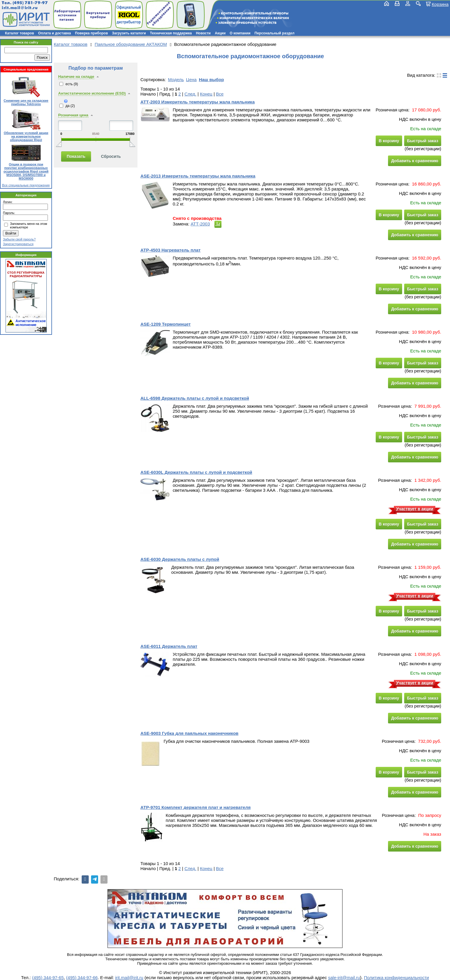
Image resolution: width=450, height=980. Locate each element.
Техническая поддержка (171, 33)
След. (190, 94)
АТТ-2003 (200, 224)
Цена (191, 80)
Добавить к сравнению (415, 161)
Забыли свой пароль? (19, 239)
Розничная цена (73, 115)
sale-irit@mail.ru (344, 978)
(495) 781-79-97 (30, 3)
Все (220, 94)
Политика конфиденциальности (396, 978)
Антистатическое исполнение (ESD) (92, 93)
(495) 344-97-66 (82, 978)
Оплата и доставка (55, 33)
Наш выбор (211, 80)
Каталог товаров (20, 33)
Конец (206, 94)
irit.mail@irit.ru (20, 8)
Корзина (440, 4)
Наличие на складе (76, 77)
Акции (220, 33)
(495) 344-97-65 (48, 978)
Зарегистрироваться (18, 244)
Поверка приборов (91, 33)
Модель (176, 80)
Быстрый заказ (423, 141)
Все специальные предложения (26, 185)
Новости (203, 33)
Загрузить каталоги (129, 33)
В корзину (389, 141)
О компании (240, 33)
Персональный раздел (275, 33)
